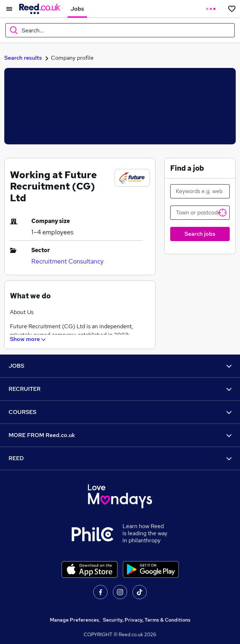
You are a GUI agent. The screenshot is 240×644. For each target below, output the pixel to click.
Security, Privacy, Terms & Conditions (147, 620)
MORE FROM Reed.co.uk (120, 435)
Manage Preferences (74, 620)
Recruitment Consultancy (67, 261)
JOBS (120, 366)
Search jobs (200, 234)
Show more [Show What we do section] (28, 339)
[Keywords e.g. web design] (200, 191)
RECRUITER (120, 389)
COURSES (120, 412)
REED (120, 458)
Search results (23, 58)
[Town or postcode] (200, 213)
